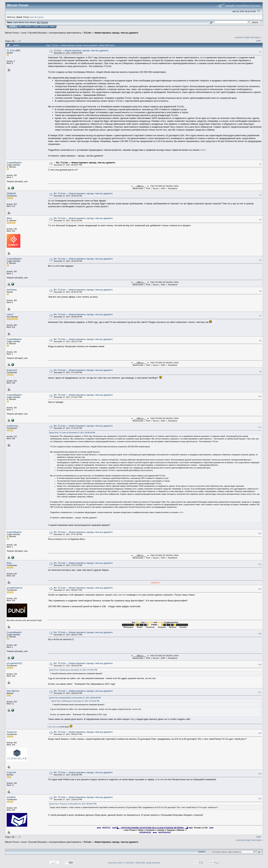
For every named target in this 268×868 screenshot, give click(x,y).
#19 (260, 774)
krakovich (12, 370)
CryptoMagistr (14, 163)
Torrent (44, 22)
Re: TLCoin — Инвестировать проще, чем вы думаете (86, 163)
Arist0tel (11, 797)
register (40, 17)
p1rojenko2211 (14, 663)
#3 (260, 195)
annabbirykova (15, 588)
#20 (260, 798)
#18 (260, 733)
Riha (9, 563)
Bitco (9, 218)
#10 (260, 396)
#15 (260, 634)
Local (24, 33)
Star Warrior (13, 691)
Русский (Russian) (38, 33)
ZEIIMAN (11, 193)
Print (259, 41)
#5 (260, 260)
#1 (260, 52)
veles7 (10, 314)
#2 (260, 164)
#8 (260, 341)
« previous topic (242, 37)
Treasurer (12, 732)
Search (28, 26)
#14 (260, 589)
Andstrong (12, 426)
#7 (260, 316)
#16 (260, 665)
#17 (260, 692)
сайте (203, 150)
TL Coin (11, 50)
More (52, 26)
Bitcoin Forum (12, 33)
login (32, 17)
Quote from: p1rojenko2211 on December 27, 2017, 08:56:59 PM (75, 698)
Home (13, 26)
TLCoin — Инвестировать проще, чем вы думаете (111, 33)
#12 (260, 533)
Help (21, 26)
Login (36, 26)
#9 (260, 372)
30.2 (39, 22)
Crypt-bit (11, 772)
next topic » (256, 37)
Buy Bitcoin (53, 727)
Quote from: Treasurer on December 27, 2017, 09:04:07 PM (73, 804)
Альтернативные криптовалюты (65, 33)
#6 (260, 291)
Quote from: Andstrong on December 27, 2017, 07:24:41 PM (73, 670)
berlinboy (12, 290)
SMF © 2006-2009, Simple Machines (145, 863)
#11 (260, 427)
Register (44, 26)
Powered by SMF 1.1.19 (118, 863)
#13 (260, 564)
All (20, 41)
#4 (260, 220)
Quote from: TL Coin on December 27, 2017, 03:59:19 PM (72, 433)
